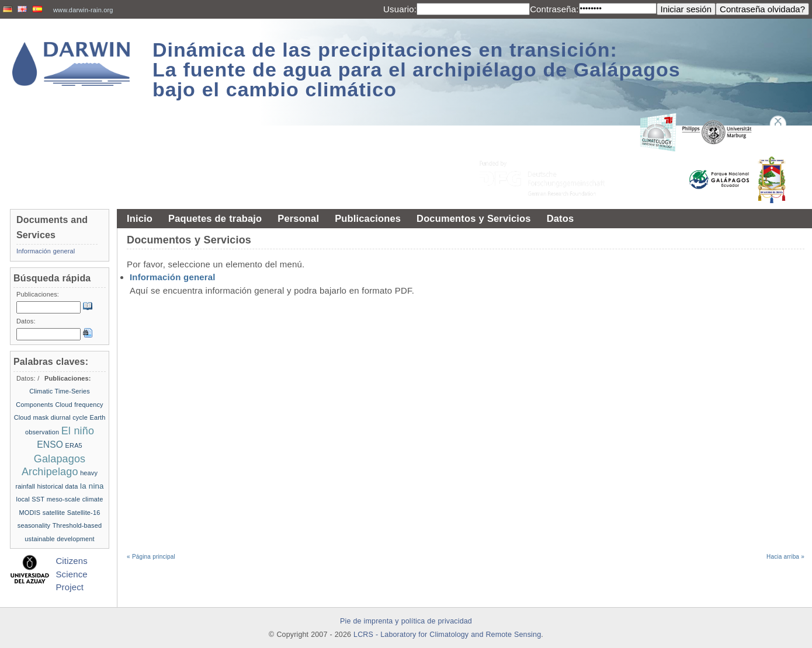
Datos (561, 218)
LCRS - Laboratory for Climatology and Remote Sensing (447, 635)
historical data (57, 486)
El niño (78, 431)
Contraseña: (554, 9)
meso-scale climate (75, 499)
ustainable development (59, 539)
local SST (31, 499)
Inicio (140, 218)
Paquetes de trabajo (215, 218)
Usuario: (400, 9)
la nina (92, 486)
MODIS (30, 513)
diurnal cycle (69, 417)
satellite (54, 513)
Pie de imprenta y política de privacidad (406, 621)
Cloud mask (32, 417)
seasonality (34, 525)
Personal (298, 218)
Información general (173, 277)
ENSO (50, 445)
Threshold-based (77, 525)
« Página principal (151, 557)
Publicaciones (368, 218)
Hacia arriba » (785, 557)
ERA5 (74, 445)
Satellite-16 (84, 513)
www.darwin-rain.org (83, 10)
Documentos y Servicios (474, 218)
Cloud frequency (79, 405)
